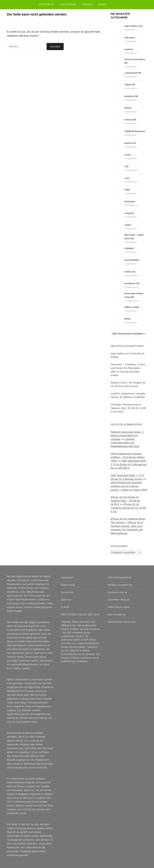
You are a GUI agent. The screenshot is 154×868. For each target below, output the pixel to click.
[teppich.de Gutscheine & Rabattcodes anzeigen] (118, 145)
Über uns (66, 600)
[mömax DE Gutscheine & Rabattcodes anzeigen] (118, 121)
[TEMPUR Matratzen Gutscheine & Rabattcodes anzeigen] (118, 133)
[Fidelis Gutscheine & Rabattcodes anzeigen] (118, 110)
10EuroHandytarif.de (119, 577)
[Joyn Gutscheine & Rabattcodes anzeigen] (118, 180)
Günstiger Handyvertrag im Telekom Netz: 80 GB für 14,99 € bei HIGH (128, 408)
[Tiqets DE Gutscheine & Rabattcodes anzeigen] (118, 86)
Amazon (87, 4)
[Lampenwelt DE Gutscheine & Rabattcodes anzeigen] (118, 75)
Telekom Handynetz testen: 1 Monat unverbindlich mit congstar (127, 436)
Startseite (46, 4)
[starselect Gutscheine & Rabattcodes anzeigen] (118, 39)
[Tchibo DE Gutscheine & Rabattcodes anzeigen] (118, 274)
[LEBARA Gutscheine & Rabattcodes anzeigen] (118, 250)
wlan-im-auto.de (117, 615)
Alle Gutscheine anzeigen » (129, 334)
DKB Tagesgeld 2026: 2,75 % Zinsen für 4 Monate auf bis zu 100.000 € (129, 464)
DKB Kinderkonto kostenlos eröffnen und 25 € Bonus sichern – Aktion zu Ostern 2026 (129, 486)
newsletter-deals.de (119, 600)
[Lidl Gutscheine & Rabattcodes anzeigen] (118, 168)
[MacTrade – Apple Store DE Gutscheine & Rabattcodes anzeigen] (118, 239)
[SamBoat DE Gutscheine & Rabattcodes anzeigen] (118, 98)
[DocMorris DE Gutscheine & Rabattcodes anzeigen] (118, 285)
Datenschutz (68, 585)
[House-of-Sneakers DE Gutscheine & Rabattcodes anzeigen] (118, 63)
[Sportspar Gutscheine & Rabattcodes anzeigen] (118, 203)
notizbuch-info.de (117, 592)
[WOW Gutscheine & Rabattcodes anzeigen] (118, 321)
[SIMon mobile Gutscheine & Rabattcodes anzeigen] (118, 309)
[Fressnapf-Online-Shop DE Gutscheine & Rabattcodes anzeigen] (118, 297)
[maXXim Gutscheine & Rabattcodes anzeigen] (118, 51)
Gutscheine (68, 4)
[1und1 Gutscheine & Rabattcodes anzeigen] (118, 157)
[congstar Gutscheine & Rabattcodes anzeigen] (118, 215)
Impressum (67, 577)
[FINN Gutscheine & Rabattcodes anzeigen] (118, 192)
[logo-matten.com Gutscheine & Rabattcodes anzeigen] (118, 28)
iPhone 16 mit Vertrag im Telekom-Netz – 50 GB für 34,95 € (126, 501)
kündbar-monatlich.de (120, 585)
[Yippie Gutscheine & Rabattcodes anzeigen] (118, 227)
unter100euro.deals (119, 607)
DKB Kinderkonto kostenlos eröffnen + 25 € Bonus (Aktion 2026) (128, 457)
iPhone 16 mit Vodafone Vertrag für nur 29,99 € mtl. (128, 508)
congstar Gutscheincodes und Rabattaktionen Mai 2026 (125, 443)
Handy (103, 4)
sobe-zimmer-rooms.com (122, 622)
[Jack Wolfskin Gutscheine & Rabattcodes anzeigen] (118, 262)
